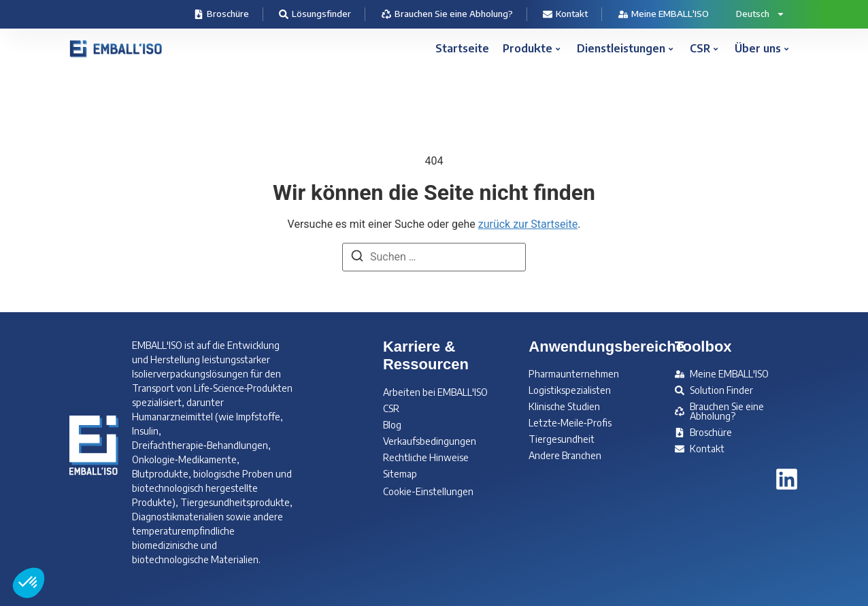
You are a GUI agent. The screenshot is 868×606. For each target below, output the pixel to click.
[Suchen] (357, 258)
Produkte (531, 48)
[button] (29, 583)
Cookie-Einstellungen (428, 491)
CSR (704, 48)
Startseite (462, 48)
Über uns (762, 48)
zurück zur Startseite (528, 224)
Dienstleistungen (625, 48)
